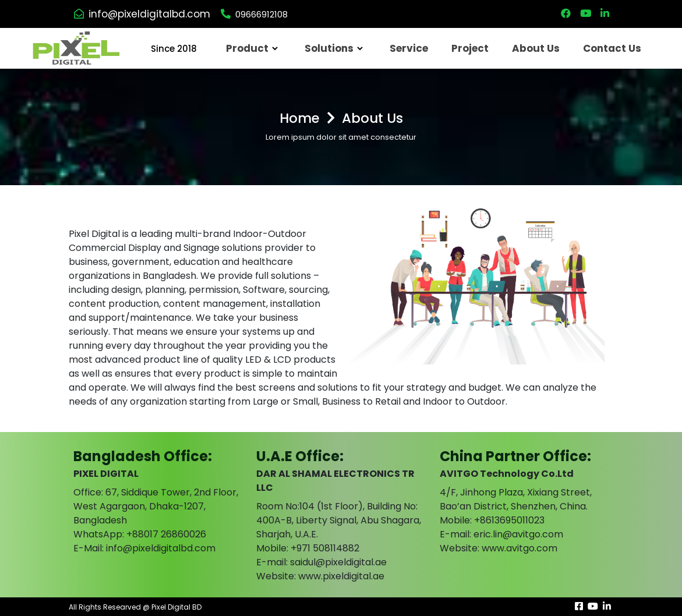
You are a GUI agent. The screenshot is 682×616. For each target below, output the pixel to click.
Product (247, 48)
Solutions (329, 48)
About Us (536, 48)
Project (470, 48)
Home (300, 118)
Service (409, 48)
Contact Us (612, 48)
